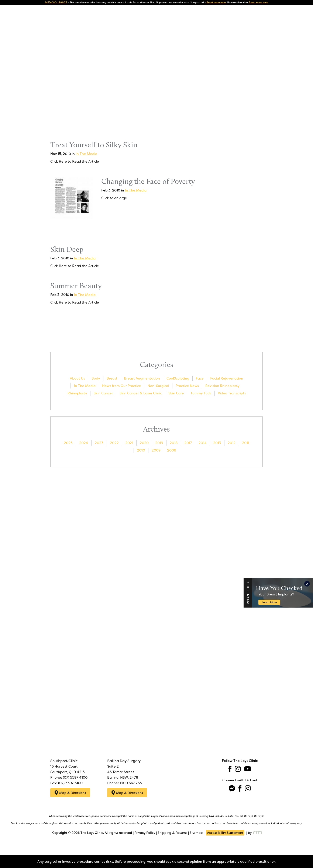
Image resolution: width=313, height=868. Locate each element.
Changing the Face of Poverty (148, 181)
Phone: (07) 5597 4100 (69, 777)
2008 (172, 450)
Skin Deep (67, 249)
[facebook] (230, 768)
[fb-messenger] (232, 788)
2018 (174, 443)
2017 (188, 443)
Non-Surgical (158, 386)
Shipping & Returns (172, 832)
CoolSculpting (178, 378)
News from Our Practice (122, 386)
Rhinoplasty (77, 393)
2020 (144, 443)
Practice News (187, 386)
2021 (129, 443)
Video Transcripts (232, 393)
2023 (99, 443)
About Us (77, 378)
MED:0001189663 (56, 3)
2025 (68, 443)
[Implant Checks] (279, 591)
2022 (114, 443)
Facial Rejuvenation (227, 378)
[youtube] (248, 768)
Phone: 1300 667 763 (125, 783)
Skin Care (176, 393)
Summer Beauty (76, 286)
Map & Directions (70, 792)
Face (200, 378)
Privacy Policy (145, 832)
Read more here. (216, 3)
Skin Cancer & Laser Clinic (141, 393)
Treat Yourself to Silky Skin (94, 145)
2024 (84, 443)
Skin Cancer (103, 393)
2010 (141, 450)
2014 (203, 443)
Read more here (259, 3)
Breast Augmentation (142, 378)
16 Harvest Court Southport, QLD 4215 (68, 766)
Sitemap (196, 832)
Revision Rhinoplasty (222, 386)
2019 (159, 443)
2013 (217, 443)
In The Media (86, 154)
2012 (232, 443)
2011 (246, 443)
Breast (112, 378)
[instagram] (238, 768)
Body (96, 378)
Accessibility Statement (225, 832)
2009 (156, 450)
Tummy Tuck (201, 393)
